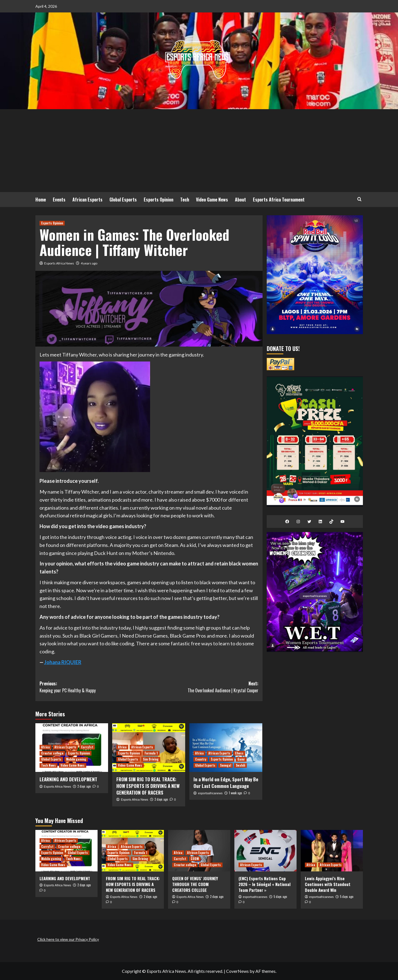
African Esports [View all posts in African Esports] (65, 747)
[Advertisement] (199, 151)
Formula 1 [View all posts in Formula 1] (151, 753)
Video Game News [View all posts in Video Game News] (73, 765)
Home (41, 200)
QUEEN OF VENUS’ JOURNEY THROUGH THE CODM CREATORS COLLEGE (195, 884)
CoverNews (237, 971)
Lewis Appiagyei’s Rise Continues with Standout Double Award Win (328, 884)
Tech (185, 200)
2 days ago (84, 786)
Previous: (94, 687)
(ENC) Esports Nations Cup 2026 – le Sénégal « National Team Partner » (265, 884)
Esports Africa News (59, 263)
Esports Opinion (159, 200)
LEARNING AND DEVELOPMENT (68, 779)
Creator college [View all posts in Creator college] (52, 753)
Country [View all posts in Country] (201, 759)
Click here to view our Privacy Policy (68, 939)
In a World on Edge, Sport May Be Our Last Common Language (226, 783)
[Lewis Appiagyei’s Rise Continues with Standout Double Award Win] (332, 851)
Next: (204, 687)
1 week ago (235, 793)
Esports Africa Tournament (279, 200)
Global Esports (123, 200)
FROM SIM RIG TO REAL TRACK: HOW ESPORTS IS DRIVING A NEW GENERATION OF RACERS (148, 786)
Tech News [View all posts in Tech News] (49, 765)
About (240, 200)
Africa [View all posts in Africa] (45, 747)
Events (59, 200)
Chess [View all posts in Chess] (239, 753)
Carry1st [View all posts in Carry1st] (87, 747)
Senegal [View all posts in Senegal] (226, 765)
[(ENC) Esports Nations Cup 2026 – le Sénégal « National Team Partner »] (265, 851)
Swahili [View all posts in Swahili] (240, 765)
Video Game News (212, 200)
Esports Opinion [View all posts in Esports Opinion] (52, 223)
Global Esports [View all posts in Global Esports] (51, 759)
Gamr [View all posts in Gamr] (241, 759)
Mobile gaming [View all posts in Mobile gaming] (76, 759)
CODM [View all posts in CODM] (195, 859)
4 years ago (89, 263)
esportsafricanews (210, 793)
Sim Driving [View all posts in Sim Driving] (151, 759)
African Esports (87, 200)
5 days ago (280, 897)
